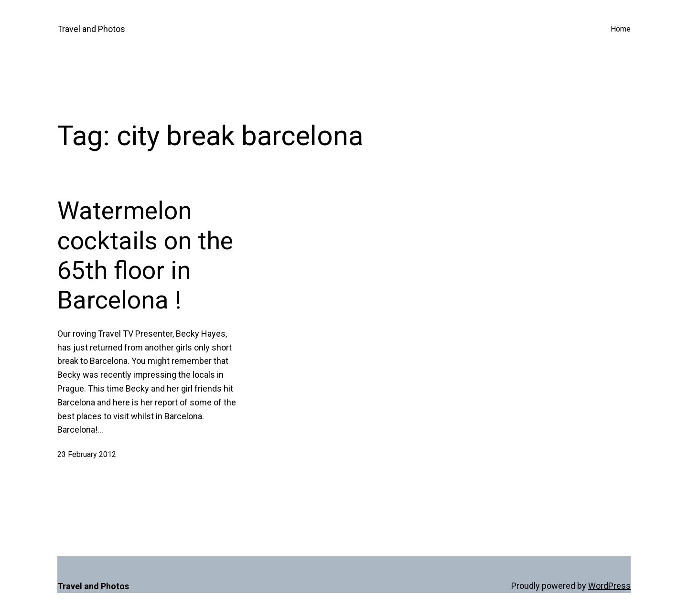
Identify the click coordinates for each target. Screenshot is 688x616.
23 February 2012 (87, 454)
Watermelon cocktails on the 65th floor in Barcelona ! (145, 255)
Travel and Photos (91, 29)
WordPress (609, 586)
